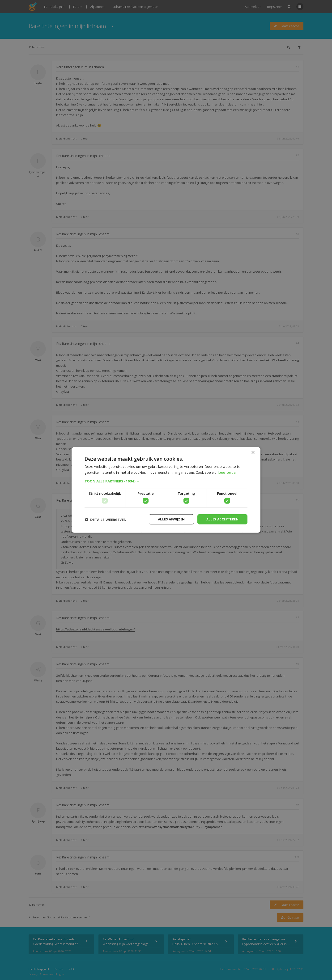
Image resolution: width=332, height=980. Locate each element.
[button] (166, 481)
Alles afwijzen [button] (169, 519)
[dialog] (166, 490)
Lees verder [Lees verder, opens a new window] (228, 472)
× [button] (253, 453)
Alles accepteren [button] (222, 519)
